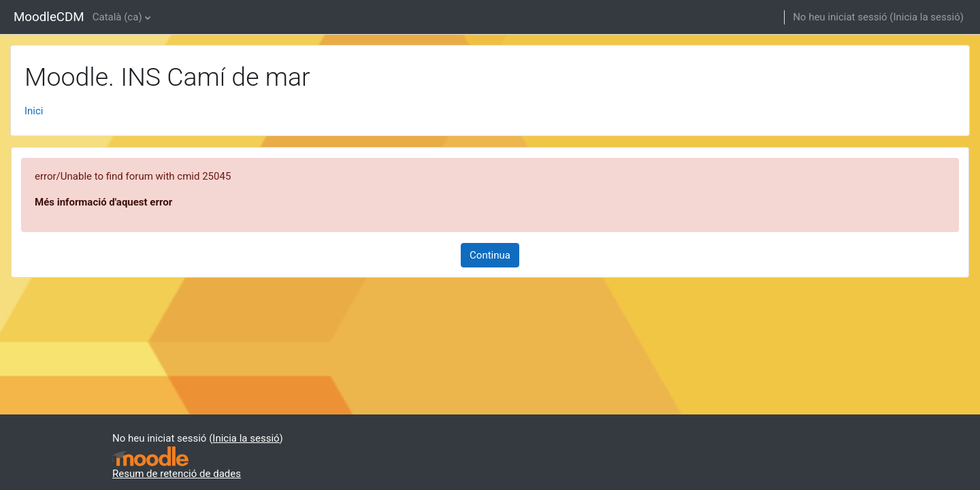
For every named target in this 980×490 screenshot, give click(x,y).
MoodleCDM (49, 17)
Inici (34, 111)
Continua (490, 255)
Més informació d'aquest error (103, 202)
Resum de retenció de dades (177, 474)
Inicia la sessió (926, 17)
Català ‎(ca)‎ (117, 17)
